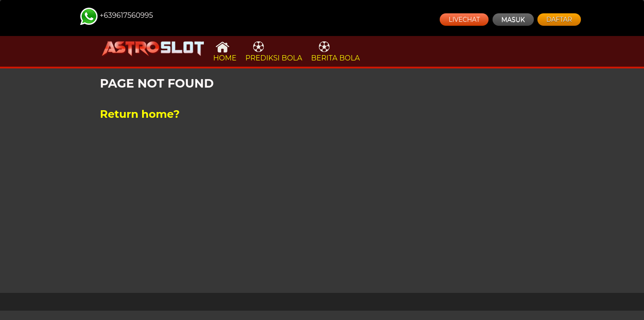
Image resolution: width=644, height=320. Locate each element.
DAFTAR (559, 20)
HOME (225, 51)
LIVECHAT (464, 20)
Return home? (140, 114)
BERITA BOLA (335, 51)
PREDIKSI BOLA (274, 51)
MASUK (513, 20)
